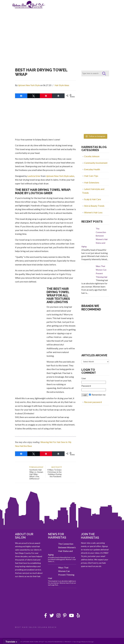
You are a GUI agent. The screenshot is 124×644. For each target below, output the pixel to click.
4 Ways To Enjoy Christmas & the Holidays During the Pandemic (54, 473)
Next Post (56, 467)
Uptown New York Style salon (60, 176)
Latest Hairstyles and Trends (93, 191)
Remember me (97, 395)
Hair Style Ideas (62, 85)
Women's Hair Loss (93, 212)
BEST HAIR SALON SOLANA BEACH (36, 627)
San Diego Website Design (84, 642)
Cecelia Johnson (92, 156)
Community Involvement (96, 163)
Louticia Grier (34, 176)
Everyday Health (92, 169)
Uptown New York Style (29, 85)
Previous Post (36, 467)
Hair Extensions (92, 182)
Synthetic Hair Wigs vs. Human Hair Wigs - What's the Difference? (36, 474)
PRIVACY (68, 642)
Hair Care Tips (91, 176)
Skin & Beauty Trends (94, 206)
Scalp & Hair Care (93, 199)
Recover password (93, 402)
